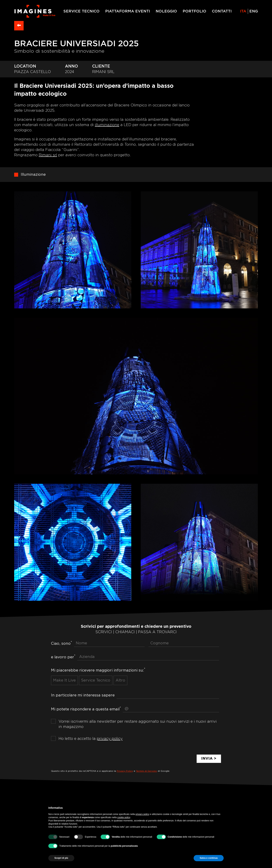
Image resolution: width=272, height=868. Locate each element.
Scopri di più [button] (61, 858)
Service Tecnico (96, 681)
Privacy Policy (125, 771)
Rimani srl (48, 155)
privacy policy (110, 739)
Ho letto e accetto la (91, 739)
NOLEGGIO (166, 11)
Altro (120, 681)
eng (254, 11)
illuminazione (107, 125)
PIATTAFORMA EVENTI (128, 11)
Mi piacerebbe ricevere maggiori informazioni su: (98, 670)
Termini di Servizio (146, 771)
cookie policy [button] (124, 817)
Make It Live (64, 681)
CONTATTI (222, 11)
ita (243, 11)
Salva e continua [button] (209, 858)
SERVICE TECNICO (82, 11)
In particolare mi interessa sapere (83, 695)
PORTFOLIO (194, 11)
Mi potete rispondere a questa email (86, 709)
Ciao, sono (61, 643)
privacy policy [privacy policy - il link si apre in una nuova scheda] (142, 814)
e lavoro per (63, 657)
